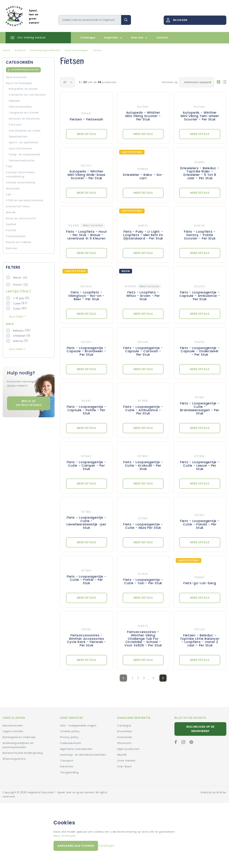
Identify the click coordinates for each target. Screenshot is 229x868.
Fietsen (14, 101)
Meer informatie (65, 836)
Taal (9, 166)
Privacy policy (69, 737)
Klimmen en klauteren (24, 119)
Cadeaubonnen (70, 743)
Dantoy (18, 341)
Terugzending (69, 772)
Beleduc (19, 331)
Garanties (67, 766)
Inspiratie (113, 38)
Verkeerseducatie (22, 160)
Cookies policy (70, 731)
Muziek (11, 212)
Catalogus (88, 38)
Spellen (11, 224)
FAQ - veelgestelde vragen (78, 726)
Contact (162, 38)
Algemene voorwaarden (76, 749)
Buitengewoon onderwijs (19, 737)
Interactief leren (18, 206)
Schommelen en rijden (25, 131)
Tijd (9, 194)
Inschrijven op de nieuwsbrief (200, 729)
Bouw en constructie (21, 218)
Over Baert (125, 766)
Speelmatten (18, 137)
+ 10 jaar (19, 298)
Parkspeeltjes (16, 236)
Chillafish (19, 336)
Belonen (12, 248)
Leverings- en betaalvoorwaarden (83, 755)
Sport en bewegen (19, 83)
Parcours (15, 125)
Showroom (124, 743)
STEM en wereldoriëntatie (25, 200)
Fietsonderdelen (20, 107)
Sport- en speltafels (24, 142)
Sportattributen (20, 149)
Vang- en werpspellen (25, 154)
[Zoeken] (90, 20)
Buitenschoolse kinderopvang (23, 753)
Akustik (122, 755)
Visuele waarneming (20, 182)
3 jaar (17, 309)
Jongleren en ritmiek (24, 113)
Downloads (125, 737)
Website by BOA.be (213, 792)
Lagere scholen (13, 731)
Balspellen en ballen (23, 89)
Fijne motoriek (16, 77)
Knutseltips (125, 731)
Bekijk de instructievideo (29, 403)
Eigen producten (128, 749)
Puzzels (11, 230)
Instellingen (107, 846)
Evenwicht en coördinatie (27, 95)
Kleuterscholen (13, 726)
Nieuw (20, 278)
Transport (67, 761)
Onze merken (126, 761)
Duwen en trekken (19, 242)
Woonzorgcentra (14, 759)
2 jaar (17, 303)
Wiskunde (13, 189)
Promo (20, 285)
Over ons (139, 38)
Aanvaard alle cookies (76, 846)
